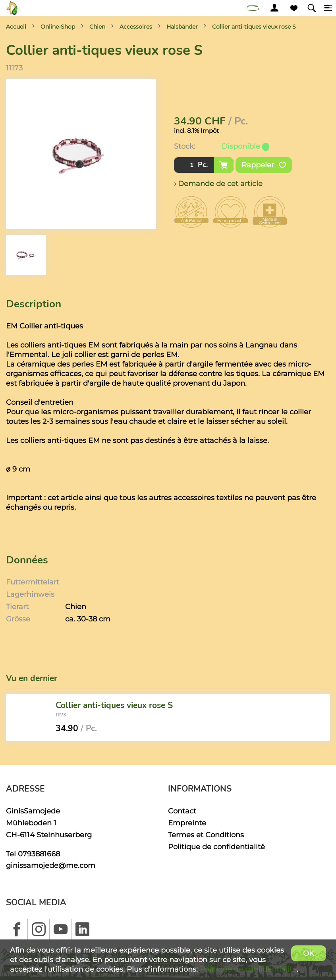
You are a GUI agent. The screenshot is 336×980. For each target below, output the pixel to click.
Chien (97, 27)
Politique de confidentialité (216, 847)
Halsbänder (182, 27)
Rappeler (264, 165)
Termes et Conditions (206, 835)
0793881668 (39, 854)
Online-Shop (58, 27)
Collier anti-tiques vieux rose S (254, 27)
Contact (182, 811)
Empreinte (187, 823)
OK (309, 953)
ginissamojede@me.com (51, 865)
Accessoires (136, 27)
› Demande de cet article (218, 183)
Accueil (16, 27)
